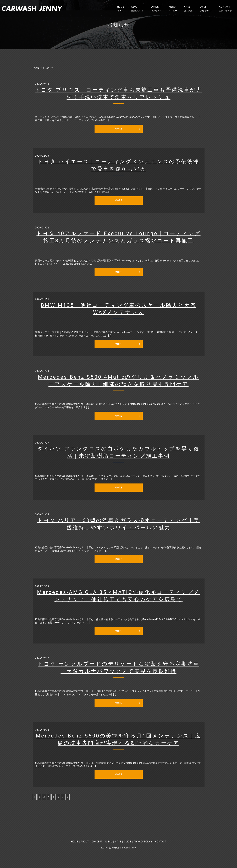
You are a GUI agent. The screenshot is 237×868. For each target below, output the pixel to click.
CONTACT (225, 9)
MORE (118, 129)
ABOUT (137, 9)
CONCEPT (156, 9)
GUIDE (206, 9)
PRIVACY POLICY (143, 853)
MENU (173, 9)
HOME (120, 9)
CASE (188, 9)
